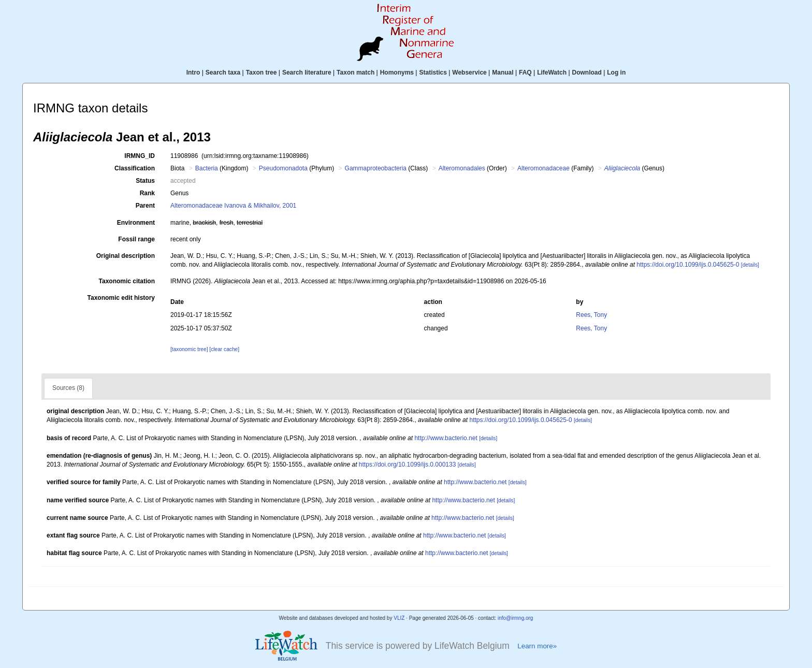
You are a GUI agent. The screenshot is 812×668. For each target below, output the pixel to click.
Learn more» (537, 646)
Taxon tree (262, 72)
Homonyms (397, 72)
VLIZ (399, 618)
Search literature (307, 72)
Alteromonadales (462, 168)
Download (587, 72)
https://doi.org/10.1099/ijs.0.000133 (407, 464)
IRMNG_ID (140, 156)
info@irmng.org (516, 618)
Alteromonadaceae (543, 168)
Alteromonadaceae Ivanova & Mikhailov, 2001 (233, 206)
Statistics (433, 72)
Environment (136, 223)
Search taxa (223, 72)
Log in (616, 72)
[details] (750, 265)
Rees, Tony (591, 315)
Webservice (469, 72)
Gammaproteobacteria (376, 168)
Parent (145, 206)
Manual (503, 72)
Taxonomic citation (127, 281)
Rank (147, 193)
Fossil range (136, 239)
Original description (126, 256)
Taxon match (356, 72)
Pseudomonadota (283, 168)
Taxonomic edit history (121, 298)
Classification (135, 168)
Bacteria (207, 168)
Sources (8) (68, 388)
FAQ (525, 72)
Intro (193, 72)
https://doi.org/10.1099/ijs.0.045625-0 (688, 265)
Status (145, 181)
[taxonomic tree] (189, 349)
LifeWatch (552, 72)
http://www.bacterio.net (446, 438)
